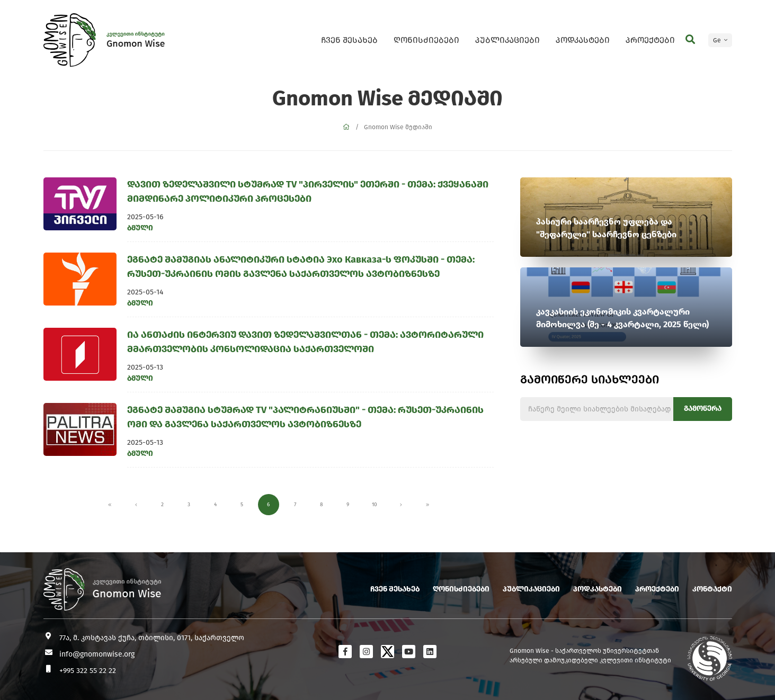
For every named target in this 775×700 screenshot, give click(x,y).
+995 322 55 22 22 (88, 671)
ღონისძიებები (426, 40)
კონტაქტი (712, 589)
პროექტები (650, 40)
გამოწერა (703, 409)
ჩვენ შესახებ (349, 40)
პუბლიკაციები (507, 40)
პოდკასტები (583, 40)
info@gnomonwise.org (97, 654)
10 (375, 505)
